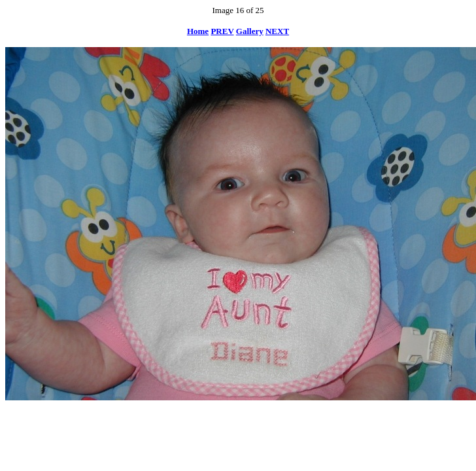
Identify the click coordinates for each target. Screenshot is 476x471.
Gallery (250, 31)
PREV (222, 31)
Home (198, 31)
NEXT (277, 31)
